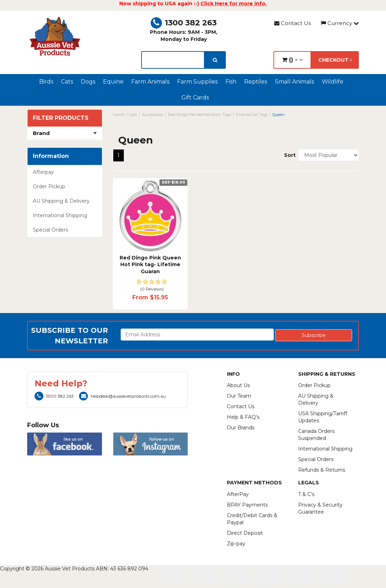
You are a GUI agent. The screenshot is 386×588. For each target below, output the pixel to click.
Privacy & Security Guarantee (320, 508)
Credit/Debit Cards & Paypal (252, 519)
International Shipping (60, 215)
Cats (67, 82)
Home (119, 115)
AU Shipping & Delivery (61, 201)
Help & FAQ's (243, 417)
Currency (340, 23)
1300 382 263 (184, 23)
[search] (215, 60)
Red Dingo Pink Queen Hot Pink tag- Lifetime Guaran (150, 265)
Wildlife (333, 82)
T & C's (306, 494)
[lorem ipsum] (173, 60)
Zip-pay (236, 544)
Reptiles (256, 82)
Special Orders (50, 230)
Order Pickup (49, 186)
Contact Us (292, 23)
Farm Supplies (197, 82)
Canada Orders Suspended (316, 435)
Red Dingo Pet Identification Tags (200, 115)
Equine (113, 82)
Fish (231, 82)
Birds (46, 82)
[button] (150, 286)
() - (292, 60)
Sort (288, 155)
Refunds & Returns (322, 470)
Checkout (335, 60)
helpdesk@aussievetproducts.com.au (122, 396)
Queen (279, 115)
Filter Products (61, 118)
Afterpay (43, 172)
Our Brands (241, 428)
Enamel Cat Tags (252, 115)
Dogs (88, 82)
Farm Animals (150, 82)
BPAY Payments (247, 505)
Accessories (152, 115)
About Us (238, 385)
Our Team (239, 396)
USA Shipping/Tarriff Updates (323, 417)
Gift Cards (195, 97)
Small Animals (294, 82)
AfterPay (238, 494)
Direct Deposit (245, 533)
